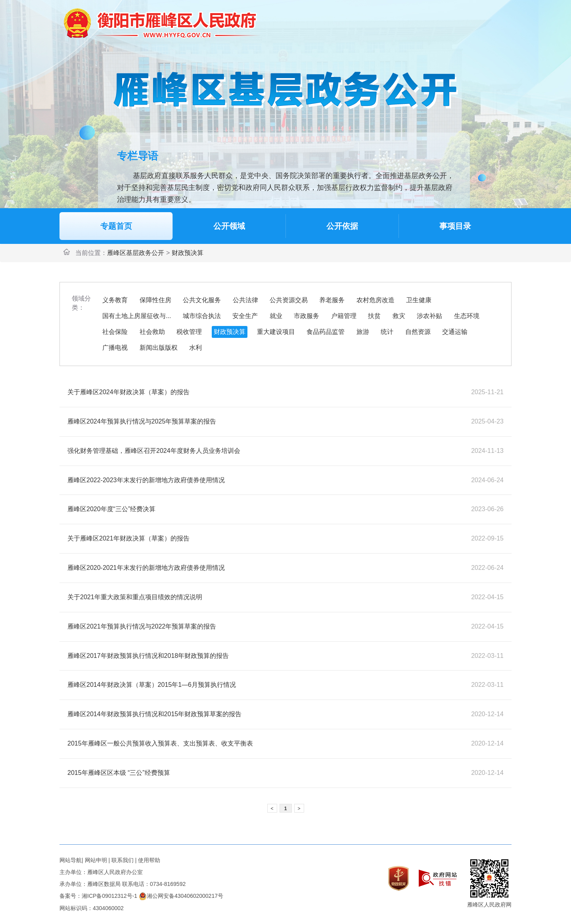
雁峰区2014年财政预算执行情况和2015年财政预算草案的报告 (154, 714)
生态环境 (467, 316)
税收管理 (189, 332)
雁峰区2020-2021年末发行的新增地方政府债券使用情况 (146, 568)
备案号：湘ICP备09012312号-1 (98, 896)
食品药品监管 (326, 332)
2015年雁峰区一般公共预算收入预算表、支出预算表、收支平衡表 (160, 743)
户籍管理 (344, 316)
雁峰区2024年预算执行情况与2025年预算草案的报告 (142, 421)
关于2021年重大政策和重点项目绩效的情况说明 (135, 597)
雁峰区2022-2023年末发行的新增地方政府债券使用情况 (146, 480)
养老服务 (332, 300)
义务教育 (115, 300)
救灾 (399, 316)
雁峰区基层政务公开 (136, 253)
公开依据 (342, 226)
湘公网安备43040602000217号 (181, 896)
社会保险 (115, 332)
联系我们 (123, 860)
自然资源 (418, 332)
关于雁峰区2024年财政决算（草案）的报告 (128, 392)
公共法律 (245, 300)
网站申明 (96, 860)
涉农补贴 (429, 316)
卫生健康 (419, 300)
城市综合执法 (202, 316)
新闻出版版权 (159, 348)
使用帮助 (149, 860)
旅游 (363, 332)
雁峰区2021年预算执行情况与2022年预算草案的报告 (142, 626)
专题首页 (116, 226)
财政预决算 (188, 253)
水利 (195, 348)
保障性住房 (155, 300)
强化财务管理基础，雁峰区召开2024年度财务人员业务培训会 (154, 451)
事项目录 (455, 226)
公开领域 (229, 226)
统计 (387, 332)
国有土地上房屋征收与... (137, 316)
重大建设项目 (276, 332)
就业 (276, 316)
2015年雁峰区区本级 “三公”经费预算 (119, 773)
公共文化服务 (202, 300)
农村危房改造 (376, 300)
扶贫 (374, 316)
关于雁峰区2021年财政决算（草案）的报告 (128, 538)
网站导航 (71, 860)
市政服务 (307, 316)
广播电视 (115, 348)
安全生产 (245, 316)
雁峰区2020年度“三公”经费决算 (111, 509)
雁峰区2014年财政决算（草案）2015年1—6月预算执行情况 (152, 685)
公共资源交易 (289, 300)
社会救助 (152, 332)
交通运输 (455, 332)
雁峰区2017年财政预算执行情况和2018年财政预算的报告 (148, 656)
